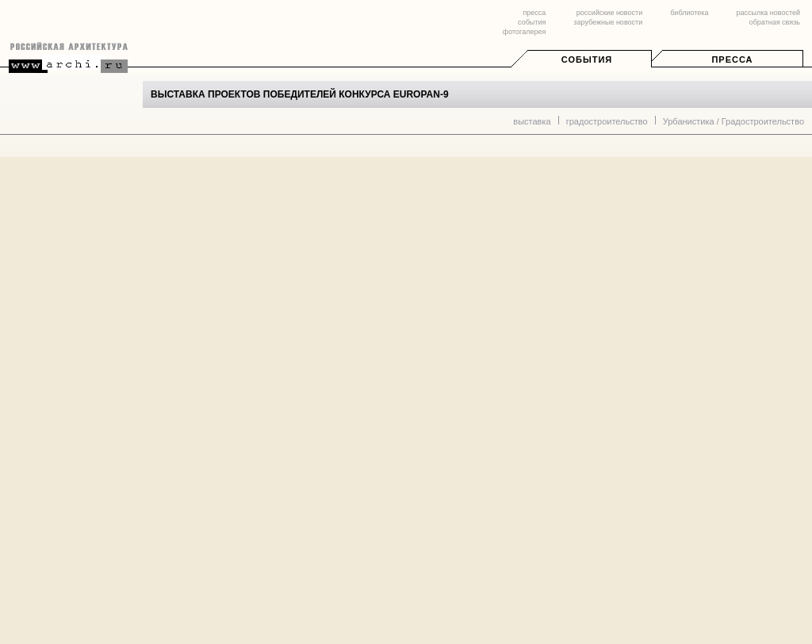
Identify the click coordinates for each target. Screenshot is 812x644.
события (532, 22)
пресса (534, 13)
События (587, 59)
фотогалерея (524, 32)
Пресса (732, 59)
